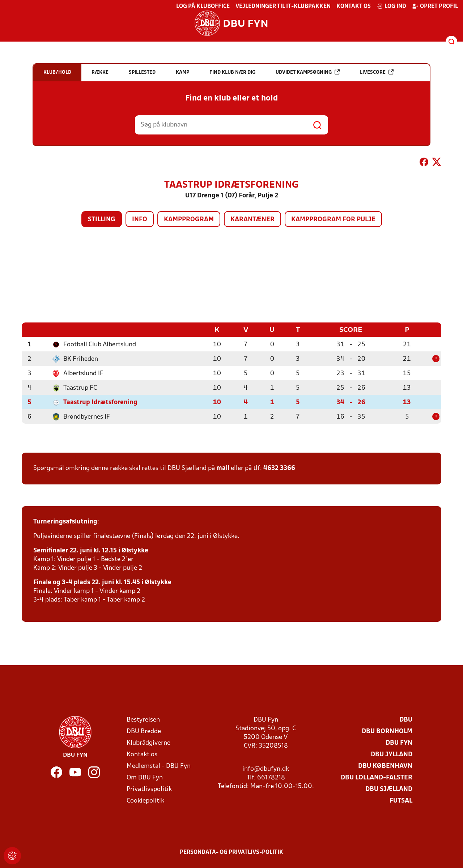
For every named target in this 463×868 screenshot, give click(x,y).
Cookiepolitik (145, 801)
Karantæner (252, 220)
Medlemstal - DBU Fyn (159, 766)
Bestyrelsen (143, 720)
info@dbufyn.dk (266, 769)
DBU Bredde (144, 732)
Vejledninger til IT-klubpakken (283, 7)
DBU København (385, 766)
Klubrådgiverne (148, 743)
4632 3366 (279, 468)
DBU (406, 720)
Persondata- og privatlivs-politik (231, 852)
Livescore (377, 72)
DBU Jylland (392, 755)
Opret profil (435, 6)
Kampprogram (189, 220)
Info (140, 220)
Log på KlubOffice (203, 7)
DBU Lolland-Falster (377, 778)
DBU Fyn (399, 743)
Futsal (401, 801)
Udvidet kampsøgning (308, 72)
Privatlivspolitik (149, 789)
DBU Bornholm (387, 732)
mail (223, 468)
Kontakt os (354, 7)
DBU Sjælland (389, 789)
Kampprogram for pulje (333, 220)
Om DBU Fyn (145, 778)
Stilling (102, 220)
